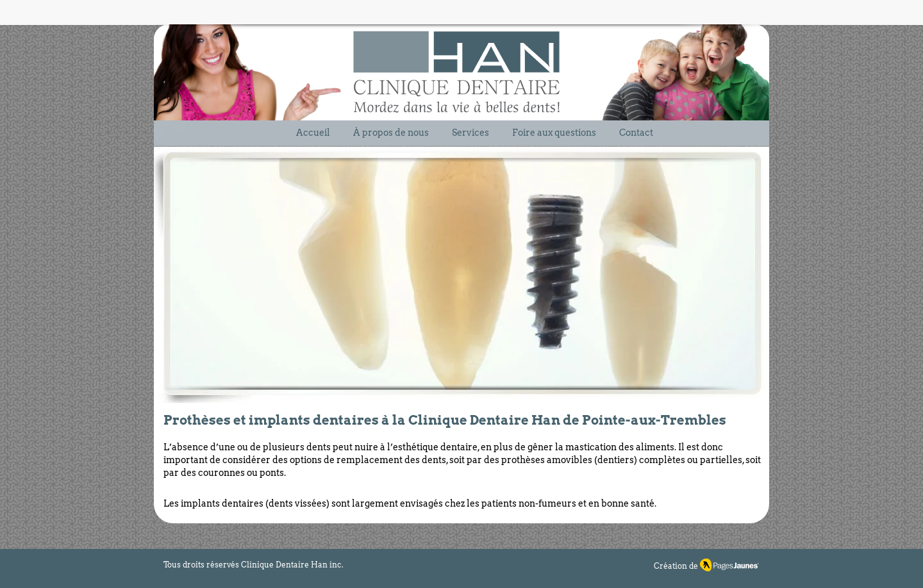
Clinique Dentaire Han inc (291, 565)
